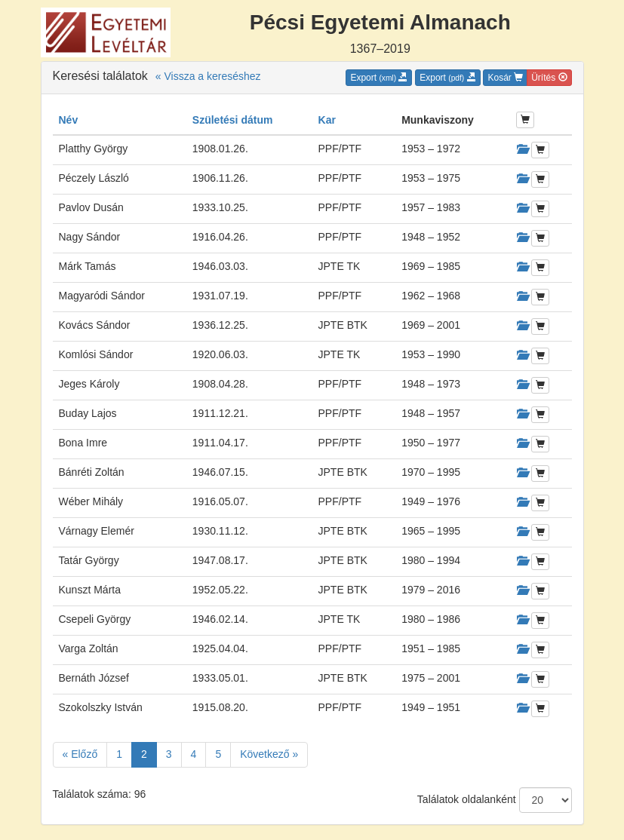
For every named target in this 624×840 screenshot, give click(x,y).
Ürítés (549, 78)
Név (69, 120)
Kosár (505, 78)
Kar (327, 120)
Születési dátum (233, 120)
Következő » (269, 754)
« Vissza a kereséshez (208, 76)
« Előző (80, 754)
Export (379, 78)
